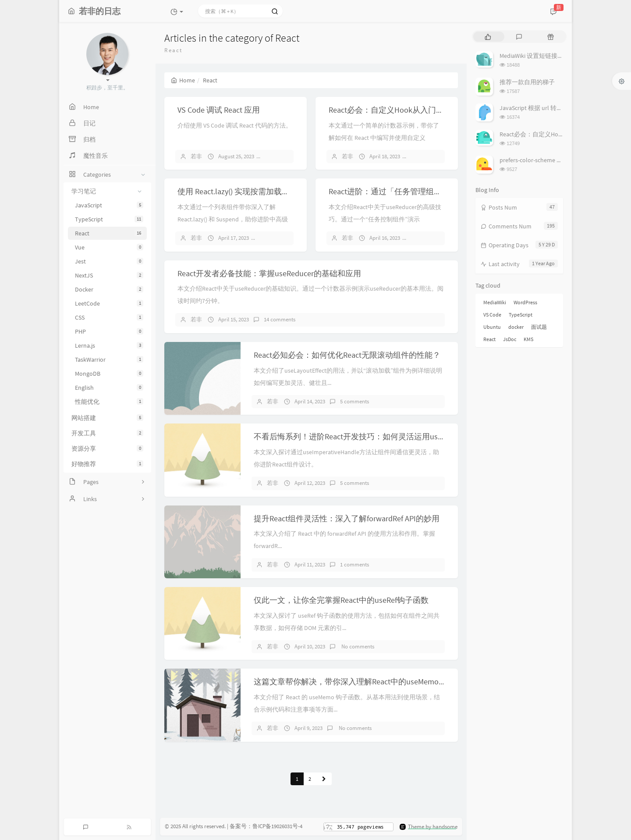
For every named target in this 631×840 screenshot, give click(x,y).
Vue (109, 247)
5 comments (354, 401)
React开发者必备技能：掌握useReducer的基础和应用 (269, 273)
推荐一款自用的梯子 (527, 82)
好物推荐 (107, 464)
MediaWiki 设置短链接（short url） (546, 56)
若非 (196, 156)
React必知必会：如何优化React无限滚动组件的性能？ (347, 355)
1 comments (354, 564)
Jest (109, 261)
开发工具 (107, 433)
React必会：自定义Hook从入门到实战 (394, 110)
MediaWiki (495, 302)
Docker (109, 289)
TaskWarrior (109, 359)
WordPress (525, 302)
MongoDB (109, 374)
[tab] (488, 37)
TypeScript (109, 219)
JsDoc (510, 339)
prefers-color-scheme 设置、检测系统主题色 (559, 160)
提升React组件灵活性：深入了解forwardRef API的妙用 (347, 518)
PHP (109, 331)
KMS (528, 339)
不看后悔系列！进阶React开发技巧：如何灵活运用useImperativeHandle (378, 436)
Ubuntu (492, 327)
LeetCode (109, 303)
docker (516, 327)
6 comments (284, 156)
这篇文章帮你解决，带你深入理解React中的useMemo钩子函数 (362, 682)
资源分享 (107, 448)
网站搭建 (107, 418)
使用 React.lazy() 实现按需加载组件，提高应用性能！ (269, 191)
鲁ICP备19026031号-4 (277, 826)
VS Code (492, 315)
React (109, 233)
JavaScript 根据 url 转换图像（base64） (553, 108)
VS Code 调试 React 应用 (219, 110)
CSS (109, 317)
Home (183, 80)
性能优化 (109, 402)
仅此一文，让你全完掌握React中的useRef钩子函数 (341, 600)
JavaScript (109, 205)
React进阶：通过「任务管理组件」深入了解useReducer (424, 191)
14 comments (431, 156)
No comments (357, 646)
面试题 (539, 327)
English (109, 388)
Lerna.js (109, 345)
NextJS (109, 275)
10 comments (280, 238)
